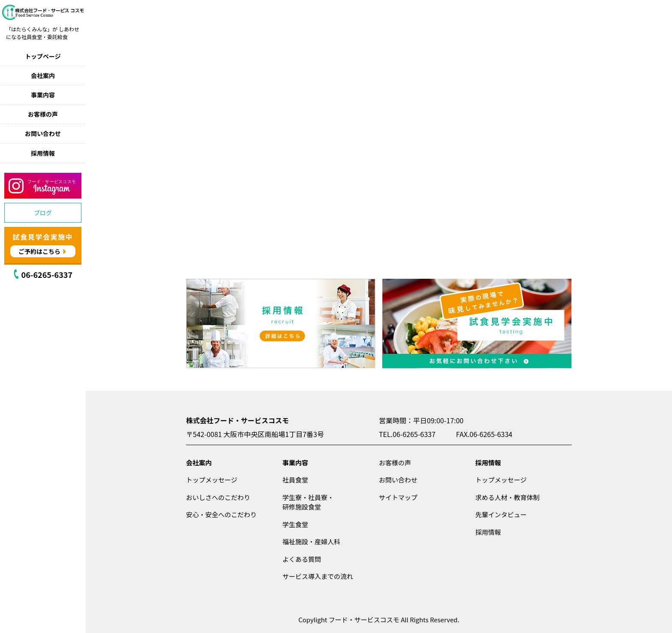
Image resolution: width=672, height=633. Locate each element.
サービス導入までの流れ (318, 576)
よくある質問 (302, 559)
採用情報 (43, 153)
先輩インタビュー (501, 514)
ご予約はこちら (39, 251)
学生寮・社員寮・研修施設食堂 (308, 502)
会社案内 (43, 75)
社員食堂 (295, 480)
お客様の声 (43, 114)
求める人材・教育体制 (507, 497)
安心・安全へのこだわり (221, 514)
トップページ (43, 56)
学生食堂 (295, 524)
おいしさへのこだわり (218, 497)
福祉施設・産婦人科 (311, 541)
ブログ (43, 213)
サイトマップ (398, 497)
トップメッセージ (212, 480)
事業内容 (43, 95)
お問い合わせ (43, 133)
